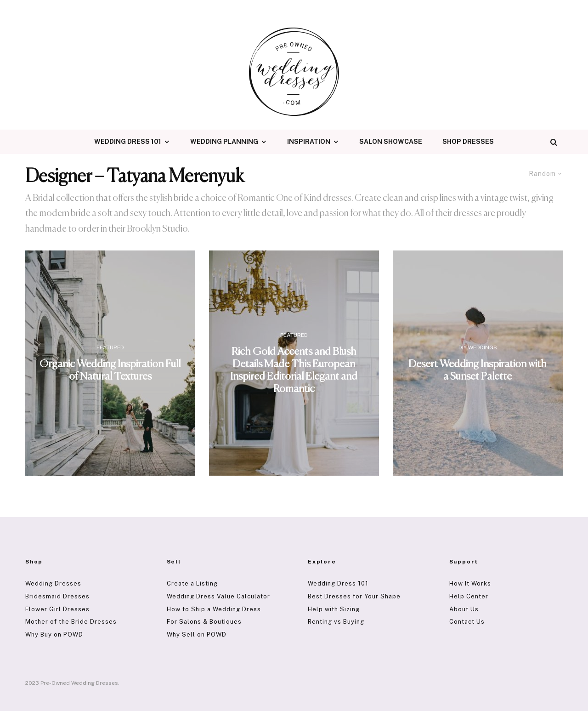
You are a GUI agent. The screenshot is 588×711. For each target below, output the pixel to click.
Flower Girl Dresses (57, 609)
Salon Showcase (391, 142)
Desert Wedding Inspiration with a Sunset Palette (478, 370)
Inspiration (309, 142)
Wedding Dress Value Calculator (218, 596)
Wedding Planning (224, 142)
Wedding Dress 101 (128, 142)
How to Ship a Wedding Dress (214, 609)
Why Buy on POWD (54, 634)
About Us (464, 609)
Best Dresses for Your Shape (354, 596)
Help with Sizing (334, 609)
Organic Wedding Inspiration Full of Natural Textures (110, 370)
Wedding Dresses (53, 583)
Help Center (469, 596)
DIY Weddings (478, 347)
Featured (110, 347)
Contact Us (467, 622)
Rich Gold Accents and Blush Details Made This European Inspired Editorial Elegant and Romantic (294, 370)
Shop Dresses (468, 142)
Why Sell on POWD (197, 634)
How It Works (470, 583)
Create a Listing (192, 583)
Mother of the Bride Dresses (71, 622)
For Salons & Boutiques (204, 622)
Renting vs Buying (336, 622)
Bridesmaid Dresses (57, 596)
